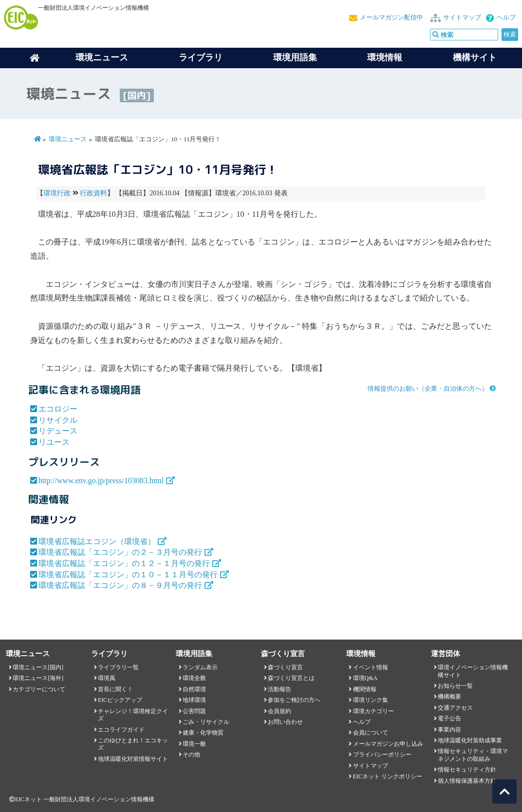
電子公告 (449, 718)
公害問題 (194, 711)
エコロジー (58, 409)
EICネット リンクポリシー (388, 776)
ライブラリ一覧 (118, 667)
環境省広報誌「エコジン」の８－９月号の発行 (120, 585)
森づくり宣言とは (291, 678)
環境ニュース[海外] (38, 678)
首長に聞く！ (115, 689)
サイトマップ (462, 18)
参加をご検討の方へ (294, 700)
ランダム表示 (200, 667)
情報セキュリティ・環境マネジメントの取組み (473, 755)
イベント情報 (371, 667)
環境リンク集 (371, 700)
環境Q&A (365, 678)
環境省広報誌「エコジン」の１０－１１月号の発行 (128, 575)
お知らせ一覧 (455, 686)
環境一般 (194, 744)
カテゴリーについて (39, 689)
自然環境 (194, 689)
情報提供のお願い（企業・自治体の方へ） (428, 389)
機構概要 (449, 697)
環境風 (107, 678)
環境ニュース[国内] (38, 667)
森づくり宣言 (285, 667)
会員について (371, 733)
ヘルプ (506, 18)
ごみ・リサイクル (206, 722)
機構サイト (475, 57)
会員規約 (280, 711)
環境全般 (194, 678)
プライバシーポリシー (382, 755)
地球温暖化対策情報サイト (133, 759)
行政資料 (93, 193)
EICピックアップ (120, 700)
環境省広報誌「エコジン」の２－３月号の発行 (120, 552)
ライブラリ (201, 57)
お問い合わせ (285, 722)
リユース (54, 442)
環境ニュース (68, 139)
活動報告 (280, 689)
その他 (191, 755)
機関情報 (365, 689)
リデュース (58, 431)
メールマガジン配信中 (391, 18)
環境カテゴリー (373, 711)
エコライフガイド (121, 730)
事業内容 (449, 730)
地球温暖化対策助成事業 (470, 740)
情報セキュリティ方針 (467, 770)
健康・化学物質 (203, 733)
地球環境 (194, 700)
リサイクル (58, 420)
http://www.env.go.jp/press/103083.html (101, 481)
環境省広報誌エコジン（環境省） (97, 541)
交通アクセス (455, 708)
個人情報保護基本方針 (467, 781)
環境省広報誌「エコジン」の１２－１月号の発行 (124, 563)
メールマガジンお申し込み (388, 744)
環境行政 (57, 193)
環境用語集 (295, 57)
